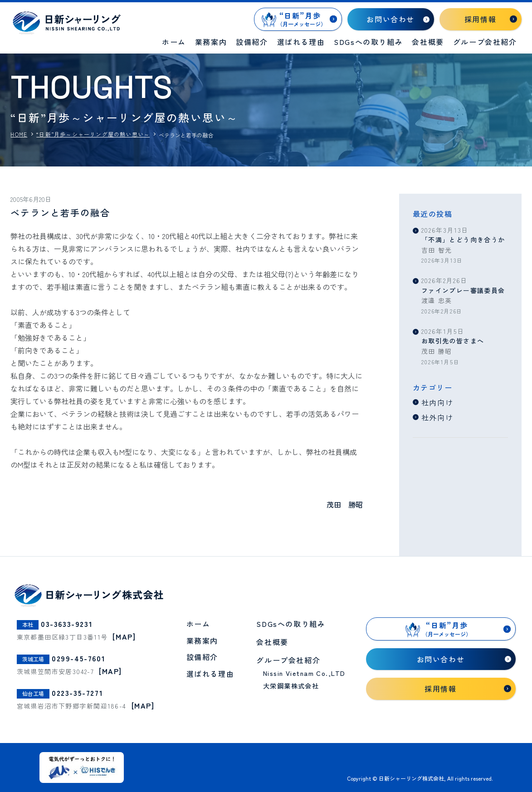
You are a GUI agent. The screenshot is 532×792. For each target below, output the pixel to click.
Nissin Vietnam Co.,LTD (304, 673)
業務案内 (211, 42)
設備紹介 (252, 42)
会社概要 (428, 42)
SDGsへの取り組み (368, 42)
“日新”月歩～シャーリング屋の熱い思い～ (93, 134)
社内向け (437, 402)
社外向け (437, 417)
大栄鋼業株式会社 (291, 686)
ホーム (174, 42)
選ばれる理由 (301, 42)
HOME (19, 134)
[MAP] (124, 636)
